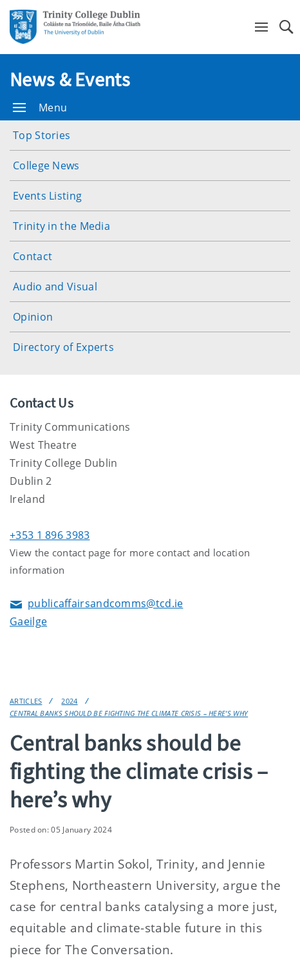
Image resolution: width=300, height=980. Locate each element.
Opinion (33, 317)
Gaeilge (28, 621)
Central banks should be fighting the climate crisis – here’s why (129, 713)
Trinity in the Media (61, 226)
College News (46, 165)
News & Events (70, 79)
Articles (26, 701)
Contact (33, 256)
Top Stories (42, 135)
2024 (69, 701)
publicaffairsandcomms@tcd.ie (96, 604)
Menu (40, 108)
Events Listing (47, 196)
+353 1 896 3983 (50, 535)
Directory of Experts (63, 347)
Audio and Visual (55, 287)
